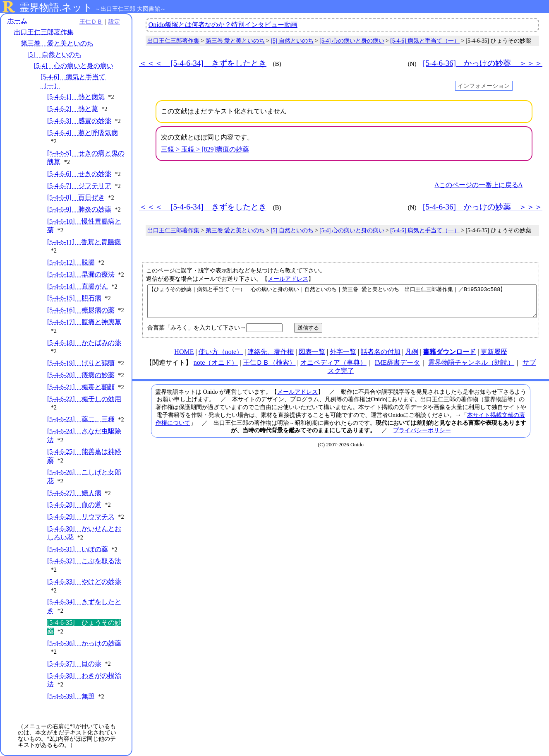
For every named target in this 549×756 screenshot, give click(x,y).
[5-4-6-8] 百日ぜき (76, 197)
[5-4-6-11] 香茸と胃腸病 (84, 242)
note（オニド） (216, 369)
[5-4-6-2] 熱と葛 (73, 109)
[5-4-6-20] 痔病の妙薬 (81, 375)
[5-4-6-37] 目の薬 (74, 663)
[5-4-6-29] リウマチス (81, 516)
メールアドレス (288, 279)
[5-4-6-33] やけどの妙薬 (84, 581)
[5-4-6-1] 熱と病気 (76, 97)
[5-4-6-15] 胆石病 (74, 298)
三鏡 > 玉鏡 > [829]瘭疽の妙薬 (205, 149)
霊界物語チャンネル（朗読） (471, 369)
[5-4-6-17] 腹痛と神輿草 (84, 322)
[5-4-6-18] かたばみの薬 (84, 343)
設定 (114, 22)
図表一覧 (312, 358)
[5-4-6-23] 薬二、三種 (81, 419)
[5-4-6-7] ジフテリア (79, 186)
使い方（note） (221, 358)
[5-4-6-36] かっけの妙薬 (84, 643)
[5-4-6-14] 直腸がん (78, 286)
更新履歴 (494, 358)
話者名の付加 (381, 358)
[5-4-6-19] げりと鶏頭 (81, 363)
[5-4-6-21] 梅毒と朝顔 (81, 387)
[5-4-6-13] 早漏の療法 (81, 274)
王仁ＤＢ (91, 22)
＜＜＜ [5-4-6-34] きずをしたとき (203, 63)
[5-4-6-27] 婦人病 (74, 493)
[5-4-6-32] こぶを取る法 (84, 561)
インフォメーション (484, 86)
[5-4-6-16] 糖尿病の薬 (81, 310)
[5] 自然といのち (54, 54)
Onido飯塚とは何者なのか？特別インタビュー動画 (223, 25)
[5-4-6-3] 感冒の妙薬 (79, 121)
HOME (184, 358)
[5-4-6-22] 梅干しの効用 (84, 399)
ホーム (17, 20)
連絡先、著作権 (271, 358)
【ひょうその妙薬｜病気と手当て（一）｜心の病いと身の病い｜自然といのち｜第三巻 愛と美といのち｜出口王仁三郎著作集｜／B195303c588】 (342, 304)
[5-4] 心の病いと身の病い (74, 66)
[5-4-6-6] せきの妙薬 (79, 174)
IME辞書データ (397, 369)
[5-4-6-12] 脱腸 (71, 262)
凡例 (412, 358)
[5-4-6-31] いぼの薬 (78, 549)
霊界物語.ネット (56, 7)
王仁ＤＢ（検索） (269, 369)
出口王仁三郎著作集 (44, 32)
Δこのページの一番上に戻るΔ (478, 185)
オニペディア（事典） (333, 369)
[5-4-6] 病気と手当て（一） (425, 41)
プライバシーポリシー (422, 436)
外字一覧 (343, 358)
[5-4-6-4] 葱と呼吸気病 (83, 133)
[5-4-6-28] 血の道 (74, 504)
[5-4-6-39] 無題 (71, 696)
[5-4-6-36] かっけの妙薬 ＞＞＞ (483, 63)
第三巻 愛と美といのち (57, 43)
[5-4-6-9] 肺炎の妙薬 (79, 209)
